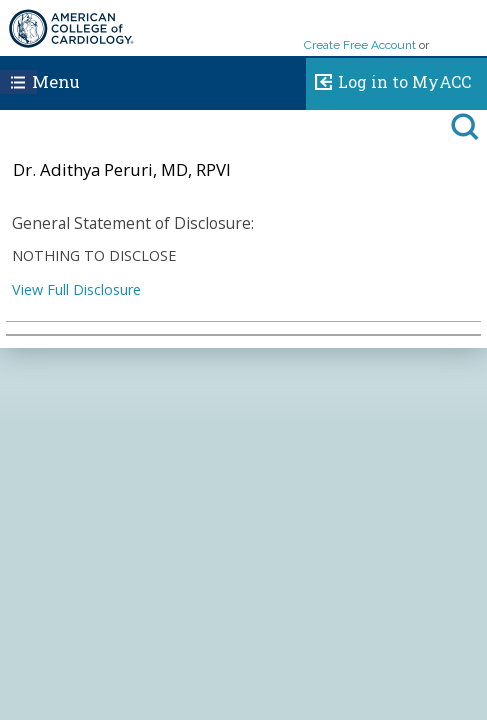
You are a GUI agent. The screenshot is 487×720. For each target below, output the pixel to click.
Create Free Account (360, 45)
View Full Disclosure (76, 289)
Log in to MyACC (388, 79)
